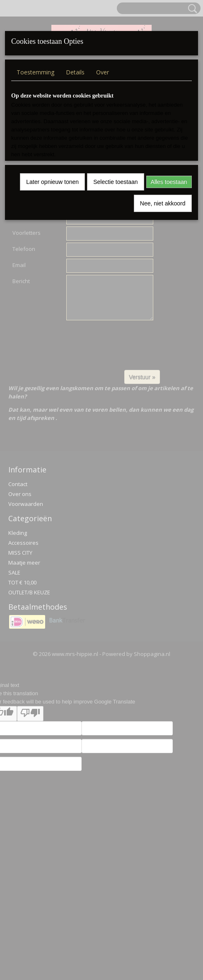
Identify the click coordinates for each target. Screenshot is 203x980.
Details (75, 72)
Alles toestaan (169, 182)
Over (103, 72)
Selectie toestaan (115, 182)
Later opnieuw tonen (52, 182)
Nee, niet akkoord (163, 203)
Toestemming (35, 72)
